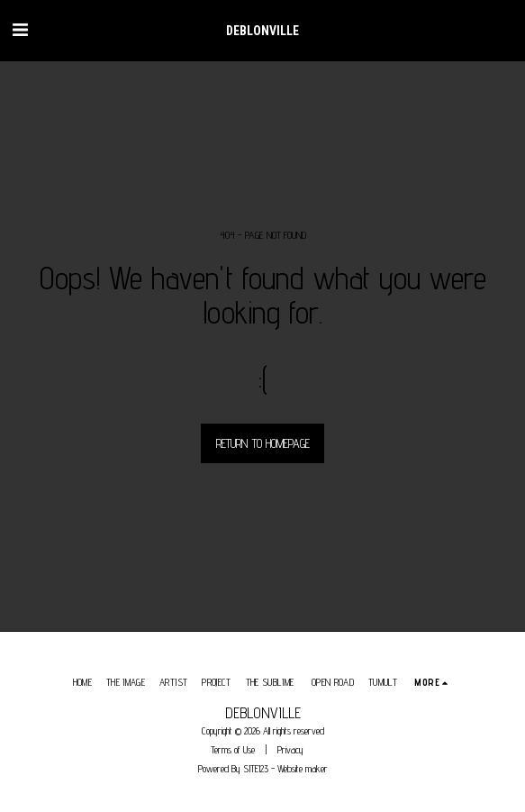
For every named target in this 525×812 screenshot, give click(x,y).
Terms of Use (233, 750)
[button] (20, 30)
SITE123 (256, 769)
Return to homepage (263, 443)
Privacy (290, 750)
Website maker (303, 769)
